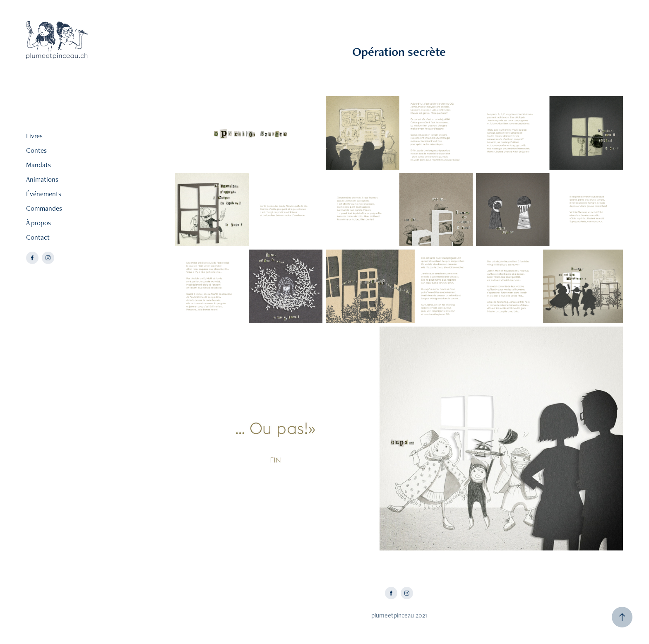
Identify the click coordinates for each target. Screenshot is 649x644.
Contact (38, 237)
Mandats (38, 165)
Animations (42, 179)
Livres (34, 136)
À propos (38, 223)
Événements (44, 194)
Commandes (44, 208)
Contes (36, 150)
